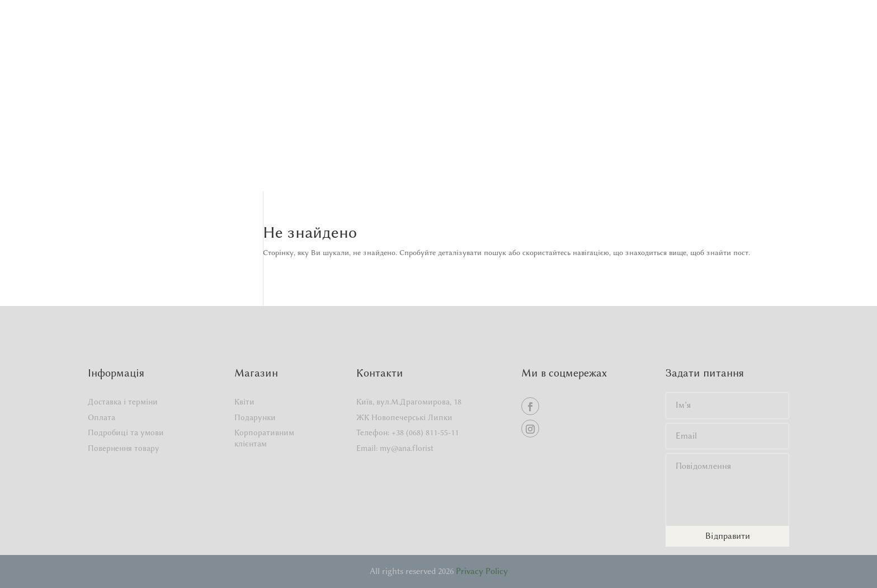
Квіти (244, 402)
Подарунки (255, 418)
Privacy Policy (482, 571)
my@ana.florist (407, 448)
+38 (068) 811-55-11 (425, 433)
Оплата (102, 418)
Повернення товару (124, 448)
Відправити (728, 536)
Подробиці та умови (126, 433)
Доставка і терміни (123, 402)
